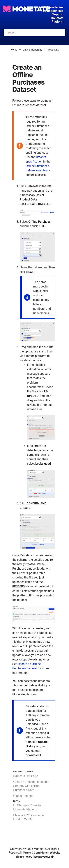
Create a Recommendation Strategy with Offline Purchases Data (31, 786)
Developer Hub (53, 11)
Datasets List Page (26, 776)
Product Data (54, 50)
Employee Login (44, 857)
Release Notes (53, 7)
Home (14, 50)
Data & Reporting (32, 50)
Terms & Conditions (35, 853)
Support (58, 14)
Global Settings (23, 796)
